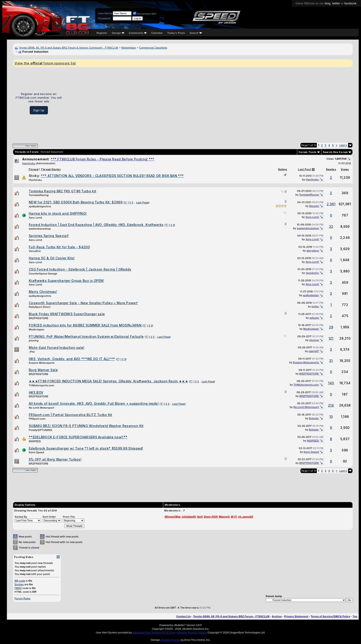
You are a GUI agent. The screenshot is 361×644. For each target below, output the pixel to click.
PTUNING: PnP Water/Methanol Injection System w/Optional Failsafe (86, 336)
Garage (118, 33)
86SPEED (35, 441)
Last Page (142, 202)
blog (328, 3)
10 (331, 417)
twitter (336, 3)
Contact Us (183, 616)
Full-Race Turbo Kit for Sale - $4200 (59, 247)
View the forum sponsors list (45, 63)
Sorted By (21, 517)
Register (102, 33)
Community (138, 33)
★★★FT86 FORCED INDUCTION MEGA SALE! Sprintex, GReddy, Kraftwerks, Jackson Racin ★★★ (108, 381)
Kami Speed (36, 452)
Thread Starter (51, 169)
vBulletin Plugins (170, 640)
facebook (351, 3)
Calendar (157, 33)
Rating (282, 169)
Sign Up (39, 110)
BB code (20, 581)
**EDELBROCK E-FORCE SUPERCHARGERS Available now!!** (78, 437)
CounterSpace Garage (43, 274)
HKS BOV (36, 392)
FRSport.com (37, 419)
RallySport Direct (40, 307)
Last (343, 145)
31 (331, 361)
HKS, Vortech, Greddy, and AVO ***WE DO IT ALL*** (72, 359)
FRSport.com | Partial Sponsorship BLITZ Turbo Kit (71, 415)
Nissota (314, 206)
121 (331, 338)
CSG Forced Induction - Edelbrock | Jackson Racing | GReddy (80, 269)
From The (69, 517)
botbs (315, 306)
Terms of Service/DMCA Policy (331, 616)
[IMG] (18, 588)
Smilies (19, 584)
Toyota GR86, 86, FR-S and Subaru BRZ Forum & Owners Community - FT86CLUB (68, 48)
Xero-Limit (35, 218)
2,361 (331, 204)
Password (104, 18)
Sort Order (49, 517)
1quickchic (312, 273)
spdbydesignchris (40, 206)
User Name (105, 13)
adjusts (314, 318)
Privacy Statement (296, 616)
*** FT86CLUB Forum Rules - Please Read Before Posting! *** (102, 159)
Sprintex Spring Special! (49, 236)
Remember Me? (145, 14)
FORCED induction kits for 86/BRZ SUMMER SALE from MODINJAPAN (85, 325)
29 (331, 327)
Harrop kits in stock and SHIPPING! (58, 213)
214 (331, 405)
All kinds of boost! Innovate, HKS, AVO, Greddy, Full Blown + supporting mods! (94, 403)
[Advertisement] (209, 103)
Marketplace (129, 48)
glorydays (313, 251)
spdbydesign (311, 295)
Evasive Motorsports (42, 363)
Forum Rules (22, 598)
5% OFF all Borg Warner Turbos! (55, 459)
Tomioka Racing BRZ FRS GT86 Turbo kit (63, 191)
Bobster (314, 418)
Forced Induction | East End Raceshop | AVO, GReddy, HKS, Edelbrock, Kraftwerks (96, 225)
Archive (277, 616)
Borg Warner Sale (43, 370)
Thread (33, 169)
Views (345, 169)
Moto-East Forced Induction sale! (57, 348)
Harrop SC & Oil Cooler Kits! (52, 258)
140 (331, 383)
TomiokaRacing (39, 195)
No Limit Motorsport (42, 408)
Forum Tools (307, 152)
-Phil (32, 352)
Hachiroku (29, 163)
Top (355, 616)
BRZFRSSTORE (39, 318)
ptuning (34, 341)
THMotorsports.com (41, 385)
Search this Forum (335, 152)
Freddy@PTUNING (40, 430)
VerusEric (35, 251)
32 (331, 227)
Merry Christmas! (43, 292)
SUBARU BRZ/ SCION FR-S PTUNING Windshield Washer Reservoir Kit (86, 426)
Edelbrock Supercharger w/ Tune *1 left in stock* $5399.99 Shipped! (86, 448)
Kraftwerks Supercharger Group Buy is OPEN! (66, 281)
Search (196, 33)
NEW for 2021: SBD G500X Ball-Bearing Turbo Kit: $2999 (76, 202)
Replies (331, 169)
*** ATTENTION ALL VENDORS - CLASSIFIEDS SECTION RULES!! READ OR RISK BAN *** (112, 176)
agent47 (314, 351)
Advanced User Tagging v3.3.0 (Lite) (154, 632)
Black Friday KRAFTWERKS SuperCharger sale (67, 314)
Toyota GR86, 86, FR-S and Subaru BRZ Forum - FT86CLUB (231, 616)
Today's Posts (176, 33)
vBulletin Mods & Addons (192, 632)
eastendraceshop (40, 229)
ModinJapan (37, 329)
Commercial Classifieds (153, 48)
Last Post (304, 169)
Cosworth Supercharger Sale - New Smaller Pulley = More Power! (83, 303)
